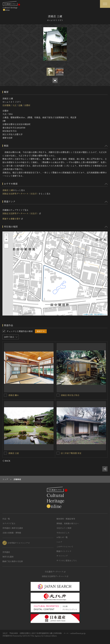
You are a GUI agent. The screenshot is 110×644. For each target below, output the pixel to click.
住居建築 (6, 105)
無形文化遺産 (8, 557)
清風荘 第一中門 (68, 395)
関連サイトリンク (64, 551)
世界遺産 (6, 552)
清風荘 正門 (14, 395)
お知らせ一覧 (62, 537)
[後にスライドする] (104, 461)
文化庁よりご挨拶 (64, 528)
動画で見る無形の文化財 (13, 561)
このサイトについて (65, 546)
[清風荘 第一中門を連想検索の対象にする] (58, 395)
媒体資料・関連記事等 (66, 519)
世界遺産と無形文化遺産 (13, 528)
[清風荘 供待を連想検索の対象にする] (58, 453)
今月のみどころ (63, 533)
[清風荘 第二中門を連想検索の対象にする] (6, 453)
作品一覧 (6, 519)
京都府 (27, 105)
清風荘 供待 (66, 453)
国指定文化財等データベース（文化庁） (20, 194)
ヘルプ (59, 542)
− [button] (6, 240)
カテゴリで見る (9, 523)
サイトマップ (62, 556)
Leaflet (86, 314)
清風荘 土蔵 (8, 190)
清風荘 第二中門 (16, 453)
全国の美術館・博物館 (12, 533)
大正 (14, 105)
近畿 (20, 105)
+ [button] (6, 235)
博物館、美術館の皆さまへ (68, 523)
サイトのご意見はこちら (67, 560)
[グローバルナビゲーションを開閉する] (105, 4)
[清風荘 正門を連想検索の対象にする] (6, 395)
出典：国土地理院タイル (98, 314)
